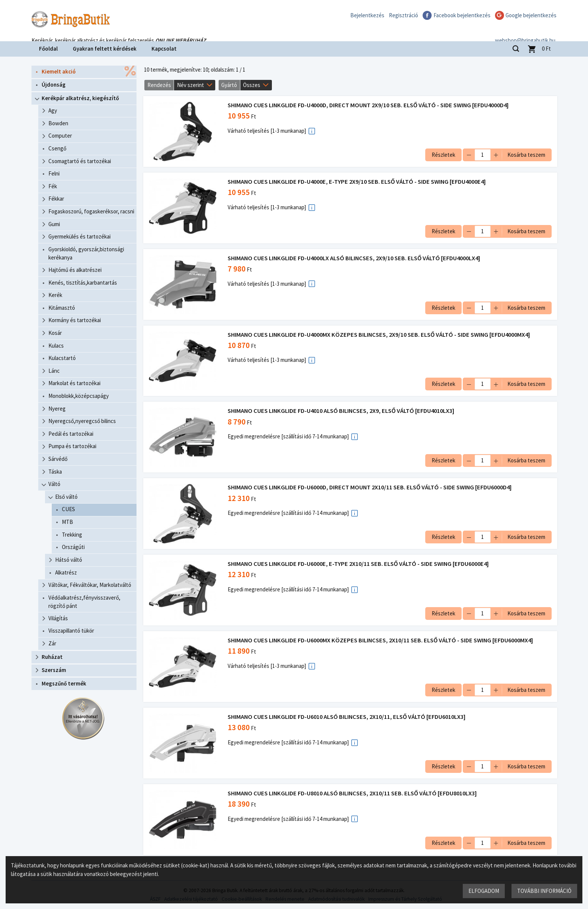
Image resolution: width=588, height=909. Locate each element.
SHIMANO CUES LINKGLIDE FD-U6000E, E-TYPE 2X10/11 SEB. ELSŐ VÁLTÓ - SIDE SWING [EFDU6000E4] (359, 564)
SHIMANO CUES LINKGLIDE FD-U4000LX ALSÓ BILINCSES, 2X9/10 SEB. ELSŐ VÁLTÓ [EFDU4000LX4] (355, 258)
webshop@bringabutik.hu (526, 31)
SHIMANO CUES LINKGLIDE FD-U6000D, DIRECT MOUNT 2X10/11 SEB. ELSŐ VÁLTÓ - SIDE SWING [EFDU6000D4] (370, 487)
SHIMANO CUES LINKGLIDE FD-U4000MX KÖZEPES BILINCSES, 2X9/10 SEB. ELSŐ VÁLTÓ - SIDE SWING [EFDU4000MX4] (379, 335)
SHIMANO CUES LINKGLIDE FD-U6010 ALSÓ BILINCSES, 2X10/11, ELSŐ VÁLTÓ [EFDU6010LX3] (347, 717)
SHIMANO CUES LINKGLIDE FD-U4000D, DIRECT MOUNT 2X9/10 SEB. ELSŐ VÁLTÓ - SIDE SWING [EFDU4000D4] (369, 105)
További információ (544, 890)
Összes (252, 85)
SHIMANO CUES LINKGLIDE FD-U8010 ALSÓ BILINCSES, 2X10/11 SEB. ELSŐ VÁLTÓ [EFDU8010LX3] (353, 793)
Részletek (443, 155)
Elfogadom (483, 890)
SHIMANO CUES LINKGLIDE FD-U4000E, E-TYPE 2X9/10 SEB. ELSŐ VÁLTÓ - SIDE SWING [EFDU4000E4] (357, 182)
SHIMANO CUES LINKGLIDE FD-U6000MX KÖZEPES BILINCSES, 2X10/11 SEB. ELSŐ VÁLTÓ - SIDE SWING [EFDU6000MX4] (381, 640)
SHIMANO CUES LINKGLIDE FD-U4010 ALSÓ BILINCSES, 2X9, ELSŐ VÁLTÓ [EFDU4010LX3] (342, 411)
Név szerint (190, 85)
